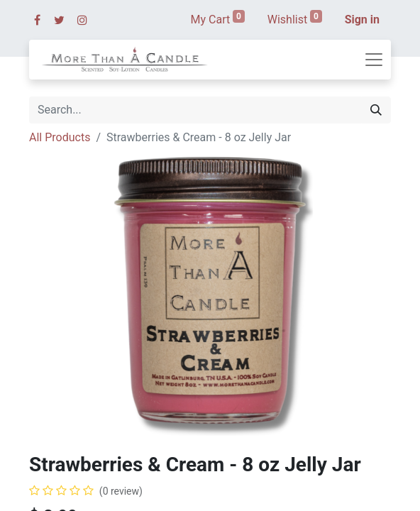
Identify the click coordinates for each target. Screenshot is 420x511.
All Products (60, 137)
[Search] (376, 110)
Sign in (362, 20)
